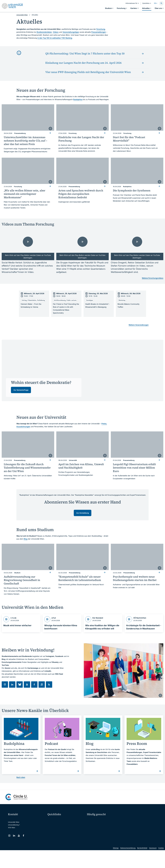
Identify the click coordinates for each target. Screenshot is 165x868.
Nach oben (21, 777)
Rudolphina (78, 99)
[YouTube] (19, 836)
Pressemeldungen (99, 32)
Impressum (153, 866)
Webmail (52, 824)
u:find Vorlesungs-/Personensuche (61, 833)
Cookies (161, 866)
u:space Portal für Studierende (59, 828)
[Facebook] (24, 836)
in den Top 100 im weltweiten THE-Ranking (55, 38)
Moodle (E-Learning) (56, 819)
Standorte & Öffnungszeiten (135, 831)
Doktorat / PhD (93, 824)
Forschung (101, 29)
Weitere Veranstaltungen (139, 325)
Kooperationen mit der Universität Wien (102, 831)
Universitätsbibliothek (56, 841)
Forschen (130, 820)
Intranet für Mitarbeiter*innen (59, 837)
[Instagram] (9, 836)
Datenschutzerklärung (128, 866)
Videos (56, 32)
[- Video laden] (28, 245)
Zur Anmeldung (83, 513)
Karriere (129, 824)
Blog (26, 539)
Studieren (92, 820)
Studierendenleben (44, 32)
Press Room (91, 827)
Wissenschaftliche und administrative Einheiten (65, 846)
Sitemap (116, 866)
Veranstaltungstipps (71, 32)
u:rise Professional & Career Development (63, 850)
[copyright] (50, 129)
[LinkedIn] (14, 836)
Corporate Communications (135, 827)
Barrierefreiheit (142, 866)
